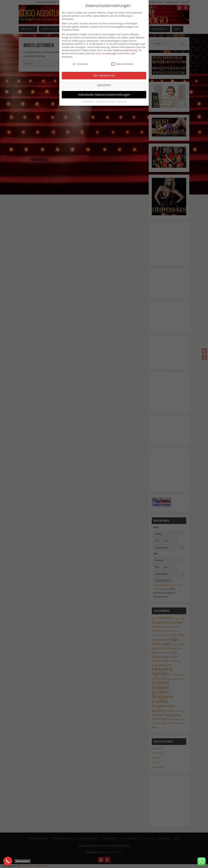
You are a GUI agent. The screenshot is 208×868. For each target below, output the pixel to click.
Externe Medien (122, 61)
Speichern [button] (104, 82)
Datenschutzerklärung (125, 47)
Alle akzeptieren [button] (104, 72)
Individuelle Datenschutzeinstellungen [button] (104, 91)
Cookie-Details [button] (88, 99)
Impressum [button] (122, 99)
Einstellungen (110, 50)
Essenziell (80, 61)
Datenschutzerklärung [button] (106, 99)
